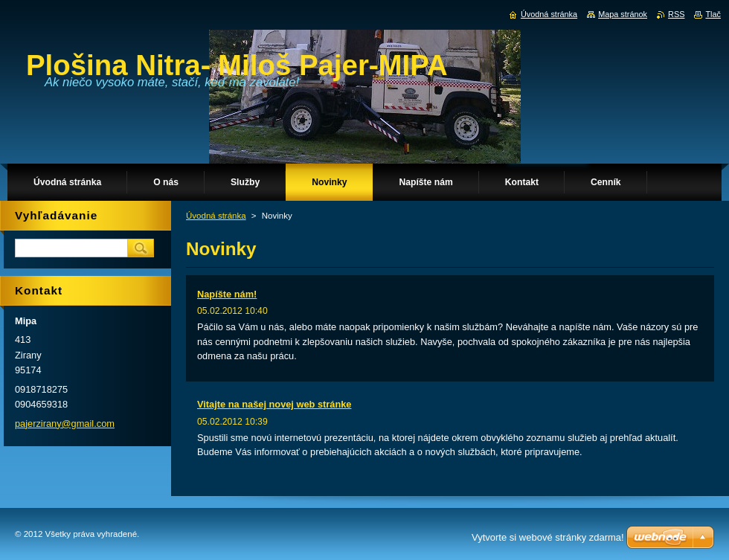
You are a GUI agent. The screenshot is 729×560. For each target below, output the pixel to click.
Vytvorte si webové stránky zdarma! (548, 537)
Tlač (713, 14)
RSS (676, 14)
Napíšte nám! (227, 294)
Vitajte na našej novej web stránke (274, 404)
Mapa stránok (623, 14)
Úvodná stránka (216, 216)
